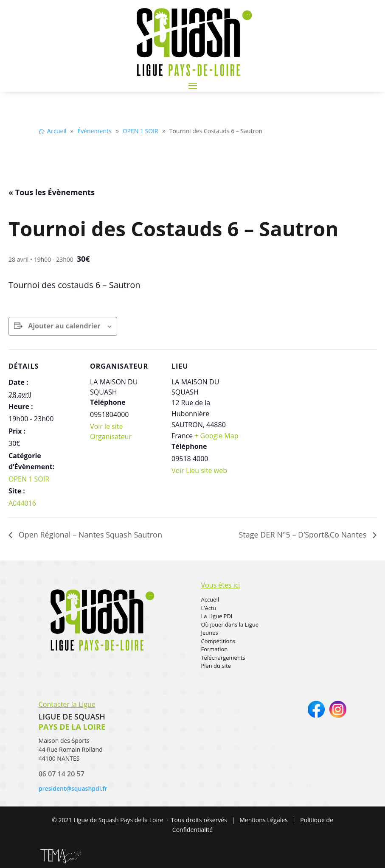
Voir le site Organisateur (111, 431)
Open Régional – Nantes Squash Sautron (89, 535)
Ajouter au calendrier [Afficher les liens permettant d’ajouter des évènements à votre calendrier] (64, 326)
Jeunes (209, 633)
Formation (214, 649)
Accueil (210, 599)
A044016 (22, 503)
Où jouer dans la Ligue (230, 624)
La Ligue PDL (217, 616)
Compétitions (218, 641)
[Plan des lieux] (298, 407)
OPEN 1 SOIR (29, 479)
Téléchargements (223, 658)
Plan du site (216, 666)
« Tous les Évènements (52, 192)
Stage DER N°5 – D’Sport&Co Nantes (304, 535)
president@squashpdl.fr (73, 788)
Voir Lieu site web (199, 470)
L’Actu (208, 608)
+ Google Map (216, 436)
